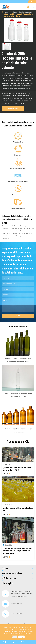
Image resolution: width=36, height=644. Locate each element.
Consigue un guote (13, 109)
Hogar (6, 12)
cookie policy (19, 634)
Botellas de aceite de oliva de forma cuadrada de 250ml (18, 395)
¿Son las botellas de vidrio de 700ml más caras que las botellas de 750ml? (17, 469)
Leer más (7, 474)
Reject (14, 637)
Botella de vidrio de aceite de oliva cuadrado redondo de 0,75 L (18, 360)
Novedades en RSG (18, 442)
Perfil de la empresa (9, 579)
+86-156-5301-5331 (12, 614)
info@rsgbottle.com (12, 604)
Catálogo (14, 12)
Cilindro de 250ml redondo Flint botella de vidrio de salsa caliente (19, 15)
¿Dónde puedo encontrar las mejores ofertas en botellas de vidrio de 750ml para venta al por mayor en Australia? (17, 551)
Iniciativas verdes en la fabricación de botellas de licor (18, 509)
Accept (21, 637)
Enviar (18, 316)
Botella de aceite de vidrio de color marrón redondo (18, 430)
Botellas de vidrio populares (12, 574)
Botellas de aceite (25, 12)
